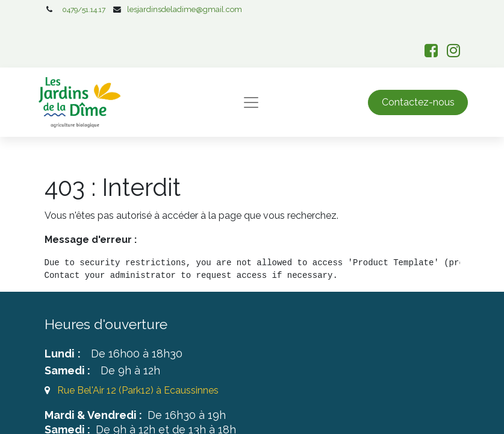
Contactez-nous (418, 102)
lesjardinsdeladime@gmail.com (185, 9)
